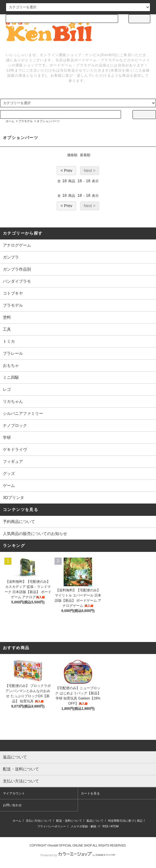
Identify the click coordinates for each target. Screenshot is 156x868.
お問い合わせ (12, 805)
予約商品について (19, 522)
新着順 (85, 155)
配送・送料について (69, 821)
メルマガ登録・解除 (83, 826)
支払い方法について (39, 821)
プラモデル (26, 121)
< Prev (66, 171)
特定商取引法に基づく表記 (125, 821)
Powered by (78, 855)
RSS (105, 826)
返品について (95, 821)
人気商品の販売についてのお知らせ (35, 534)
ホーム (10, 121)
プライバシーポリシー (52, 826)
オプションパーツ (48, 121)
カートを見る (90, 793)
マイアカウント (14, 793)
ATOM (115, 826)
